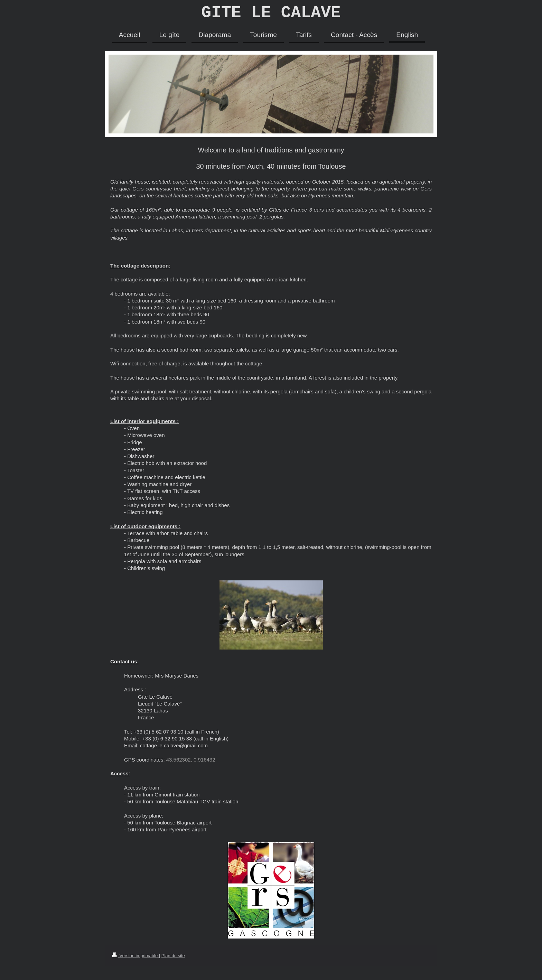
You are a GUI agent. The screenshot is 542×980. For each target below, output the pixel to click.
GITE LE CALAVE (271, 15)
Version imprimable (135, 959)
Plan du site (173, 959)
